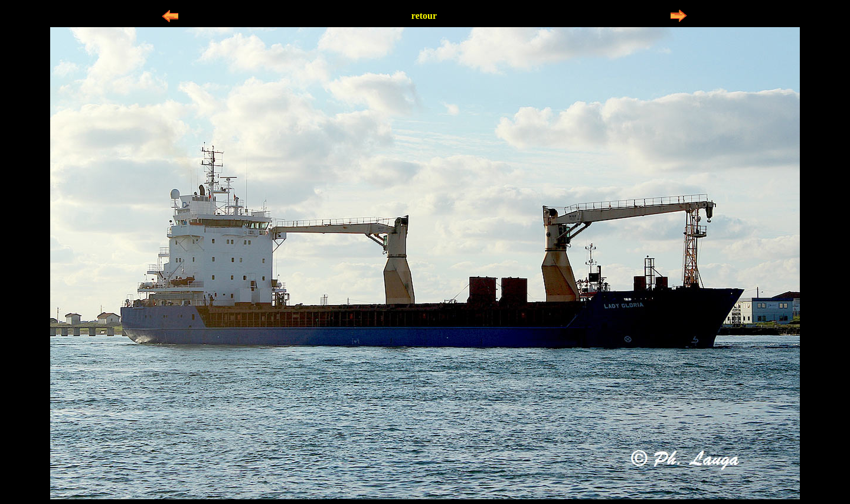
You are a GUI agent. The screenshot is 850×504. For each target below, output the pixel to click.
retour (424, 16)
